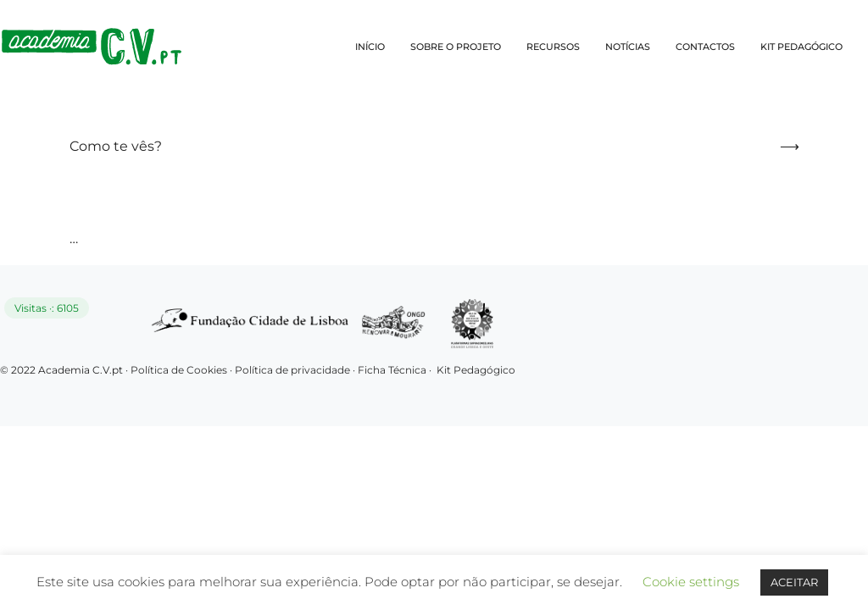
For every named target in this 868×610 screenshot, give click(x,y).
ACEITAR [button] (794, 582)
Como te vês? (116, 146)
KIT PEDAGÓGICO (801, 47)
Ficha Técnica (392, 370)
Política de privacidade (294, 370)
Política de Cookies (179, 370)
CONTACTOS (705, 47)
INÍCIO (370, 47)
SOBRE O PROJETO (456, 47)
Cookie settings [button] (691, 582)
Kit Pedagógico (476, 370)
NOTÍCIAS (628, 47)
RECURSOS (553, 47)
